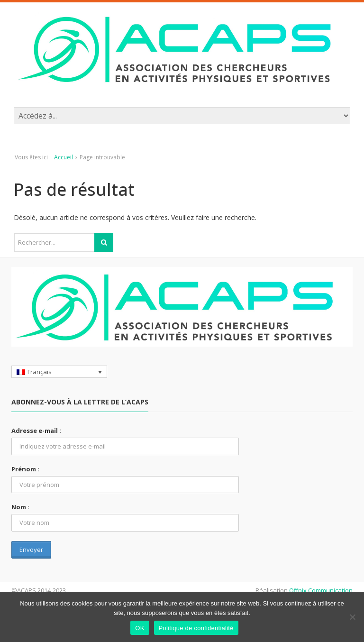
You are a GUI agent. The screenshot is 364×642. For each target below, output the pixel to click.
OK (140, 628)
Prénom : (25, 469)
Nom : (20, 507)
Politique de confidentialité (196, 628)
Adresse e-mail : (36, 431)
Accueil (64, 157)
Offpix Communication (321, 590)
